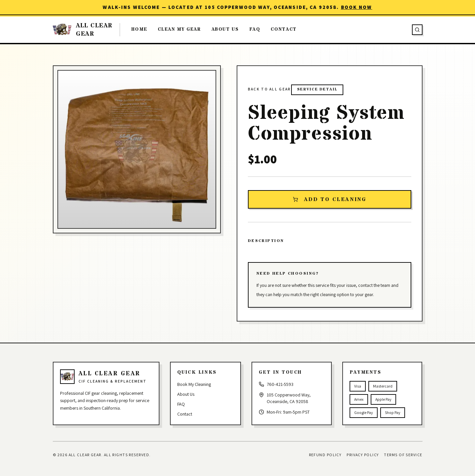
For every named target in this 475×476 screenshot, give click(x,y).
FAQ (255, 30)
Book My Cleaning (194, 384)
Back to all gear (270, 89)
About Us (225, 30)
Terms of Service (403, 455)
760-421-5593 (280, 384)
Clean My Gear (179, 30)
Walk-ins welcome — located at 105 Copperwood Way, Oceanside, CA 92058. (237, 7)
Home (139, 30)
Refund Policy (325, 455)
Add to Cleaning (329, 199)
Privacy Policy (363, 455)
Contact (284, 30)
